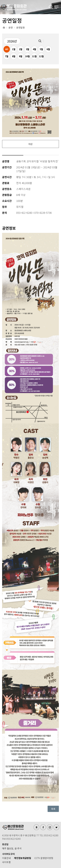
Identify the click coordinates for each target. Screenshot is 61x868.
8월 (14, 56)
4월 (34, 49)
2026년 (12, 41)
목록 (53, 809)
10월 (27, 56)
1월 (14, 49)
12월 (41, 56)
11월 (34, 56)
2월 (21, 49)
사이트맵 (6, 862)
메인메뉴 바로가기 (0, 0)
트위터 (56, 827)
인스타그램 (50, 827)
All (7, 49)
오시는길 (36, 827)
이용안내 (6, 858)
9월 (21, 56)
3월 (28, 49)
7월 (7, 56)
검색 (51, 7)
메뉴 (57, 7)
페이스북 (43, 827)
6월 (48, 49)
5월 (41, 49)
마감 (30, 144)
